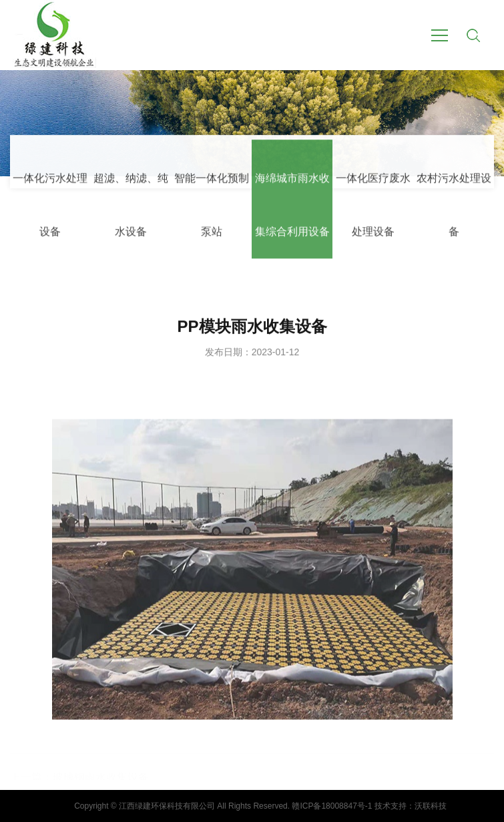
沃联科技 (431, 806)
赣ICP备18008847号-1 (332, 806)
